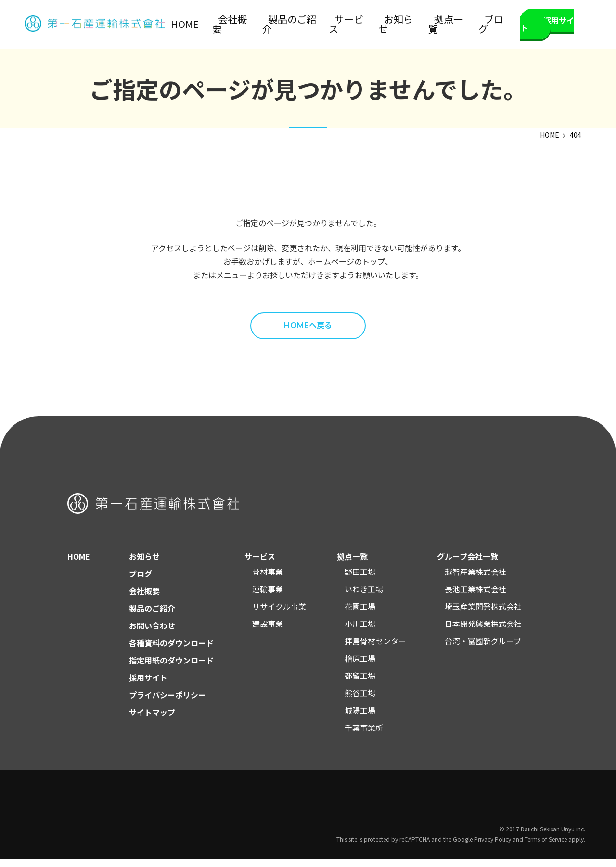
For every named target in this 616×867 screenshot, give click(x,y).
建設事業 (268, 631)
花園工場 (360, 614)
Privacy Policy (493, 847)
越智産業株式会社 (475, 579)
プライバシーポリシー (167, 702)
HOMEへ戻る (308, 333)
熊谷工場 (360, 701)
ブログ (488, 25)
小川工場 (360, 631)
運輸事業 (268, 597)
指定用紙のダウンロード (171, 668)
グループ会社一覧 (468, 564)
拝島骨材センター (375, 649)
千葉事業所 (364, 735)
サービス (376, 25)
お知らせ (414, 25)
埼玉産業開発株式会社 (483, 614)
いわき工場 (364, 597)
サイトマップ (152, 720)
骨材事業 (268, 579)
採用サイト (549, 25)
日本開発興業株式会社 (483, 631)
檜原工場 (360, 666)
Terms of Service (546, 847)
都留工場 (360, 683)
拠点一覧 (453, 25)
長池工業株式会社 (475, 597)
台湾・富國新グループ (483, 649)
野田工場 (360, 579)
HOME (249, 25)
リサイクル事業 (279, 614)
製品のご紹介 (330, 25)
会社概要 (283, 25)
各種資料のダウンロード (171, 650)
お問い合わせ (152, 633)
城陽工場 (360, 718)
